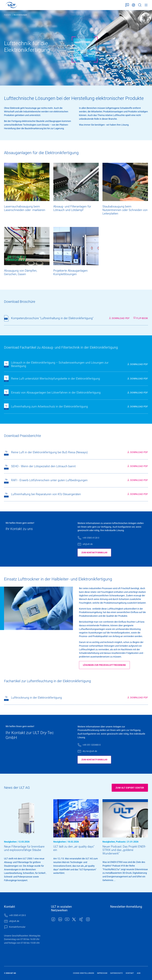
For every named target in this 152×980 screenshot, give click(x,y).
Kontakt (130, 973)
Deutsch (133, 5)
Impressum (102, 973)
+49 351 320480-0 (92, 745)
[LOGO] (11, 5)
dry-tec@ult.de (90, 751)
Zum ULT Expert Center (130, 788)
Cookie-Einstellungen (83, 973)
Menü (146, 5)
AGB (139, 973)
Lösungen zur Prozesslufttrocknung (107, 665)
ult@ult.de (88, 544)
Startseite (7, 15)
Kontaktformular (127, 5)
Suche (140, 5)
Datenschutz (117, 973)
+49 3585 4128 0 (91, 538)
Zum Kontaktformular (96, 553)
